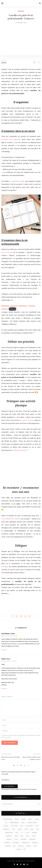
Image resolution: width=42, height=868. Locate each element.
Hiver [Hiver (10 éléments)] (26, 829)
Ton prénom (5, 780)
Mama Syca (6, 659)
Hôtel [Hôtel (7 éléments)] (32, 829)
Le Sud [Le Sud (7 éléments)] (27, 833)
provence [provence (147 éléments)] (7, 843)
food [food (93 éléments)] (14, 829)
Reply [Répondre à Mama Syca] (5, 689)
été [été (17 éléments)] (25, 849)
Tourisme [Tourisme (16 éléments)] (8, 846)
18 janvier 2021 (21, 23)
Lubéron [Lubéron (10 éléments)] (34, 833)
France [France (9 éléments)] (20, 829)
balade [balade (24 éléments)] (17, 819)
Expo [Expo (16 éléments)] (37, 826)
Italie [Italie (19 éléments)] (17, 833)
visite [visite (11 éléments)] (35, 846)
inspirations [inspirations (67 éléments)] (9, 833)
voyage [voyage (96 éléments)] (19, 849)
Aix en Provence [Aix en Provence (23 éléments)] (8, 819)
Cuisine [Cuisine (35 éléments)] (6, 826)
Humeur (21, 11)
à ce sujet (16, 504)
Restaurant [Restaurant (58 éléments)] (16, 843)
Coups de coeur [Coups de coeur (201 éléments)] (32, 823)
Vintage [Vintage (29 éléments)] (29, 846)
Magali (4, 63)
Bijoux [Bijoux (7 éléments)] (37, 819)
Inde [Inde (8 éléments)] (38, 829)
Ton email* (5, 774)
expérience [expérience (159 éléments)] (6, 829)
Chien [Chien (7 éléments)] (23, 823)
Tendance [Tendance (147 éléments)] (35, 843)
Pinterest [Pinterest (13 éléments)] (9, 839)
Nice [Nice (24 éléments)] (22, 836)
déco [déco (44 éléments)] (22, 826)
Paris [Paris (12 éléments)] (28, 836)
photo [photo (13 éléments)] (34, 836)
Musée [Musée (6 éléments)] (16, 836)
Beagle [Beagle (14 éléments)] (24, 819)
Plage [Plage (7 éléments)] (16, 839)
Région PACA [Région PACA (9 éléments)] (26, 843)
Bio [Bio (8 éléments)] (6, 823)
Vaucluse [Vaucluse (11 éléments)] (21, 846)
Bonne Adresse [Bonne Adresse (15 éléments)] (14, 823)
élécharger (12, 309)
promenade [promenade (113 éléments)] (32, 839)
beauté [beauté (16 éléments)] (30, 819)
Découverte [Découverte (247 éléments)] (29, 826)
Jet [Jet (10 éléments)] (22, 833)
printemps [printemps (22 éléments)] (24, 839)
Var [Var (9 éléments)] (14, 846)
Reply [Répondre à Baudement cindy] (5, 650)
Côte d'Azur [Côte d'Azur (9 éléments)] (14, 826)
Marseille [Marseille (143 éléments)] (9, 836)
